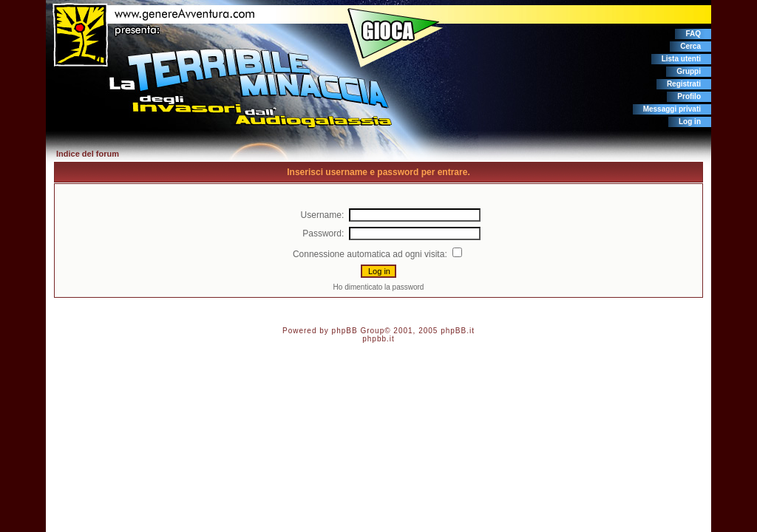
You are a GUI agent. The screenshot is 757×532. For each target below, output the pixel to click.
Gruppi (689, 71)
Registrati (684, 84)
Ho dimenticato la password (379, 287)
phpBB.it (458, 331)
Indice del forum (88, 154)
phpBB (345, 331)
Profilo (689, 96)
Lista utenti (681, 59)
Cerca (690, 46)
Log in (690, 122)
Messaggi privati (672, 109)
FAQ (693, 34)
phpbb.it (378, 339)
